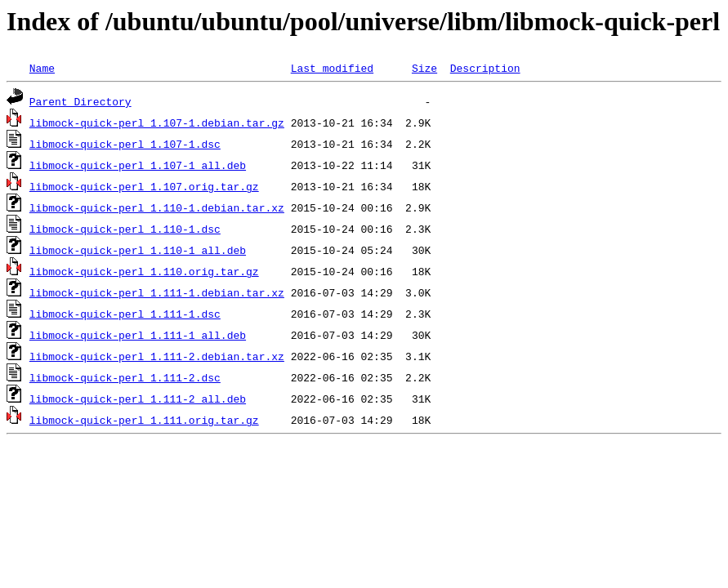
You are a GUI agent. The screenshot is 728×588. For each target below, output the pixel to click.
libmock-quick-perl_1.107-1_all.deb (138, 165)
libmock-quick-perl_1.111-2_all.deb (138, 399)
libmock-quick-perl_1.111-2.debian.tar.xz (157, 356)
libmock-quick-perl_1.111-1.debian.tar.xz (157, 292)
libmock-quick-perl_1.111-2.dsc (125, 377)
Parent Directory (80, 101)
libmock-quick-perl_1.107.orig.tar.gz (144, 186)
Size (424, 68)
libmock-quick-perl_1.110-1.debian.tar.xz (157, 207)
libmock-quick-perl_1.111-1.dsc (125, 314)
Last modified (332, 68)
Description (485, 68)
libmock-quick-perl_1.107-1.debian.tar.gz (157, 122)
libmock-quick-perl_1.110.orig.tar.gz (144, 271)
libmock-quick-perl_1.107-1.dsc (125, 144)
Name (42, 68)
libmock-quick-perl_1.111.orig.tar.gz (144, 420)
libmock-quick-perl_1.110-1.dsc (125, 229)
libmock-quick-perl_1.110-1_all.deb (138, 250)
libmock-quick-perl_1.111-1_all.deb (138, 335)
